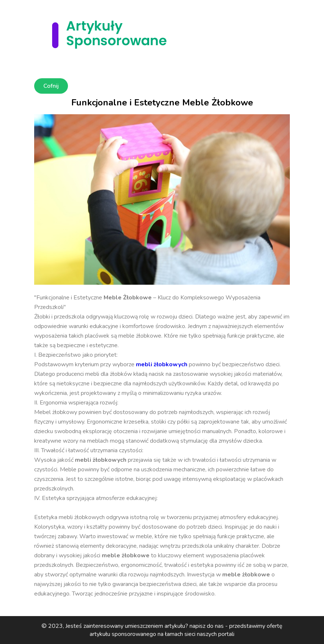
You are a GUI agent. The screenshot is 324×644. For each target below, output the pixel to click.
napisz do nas (207, 626)
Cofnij (51, 86)
